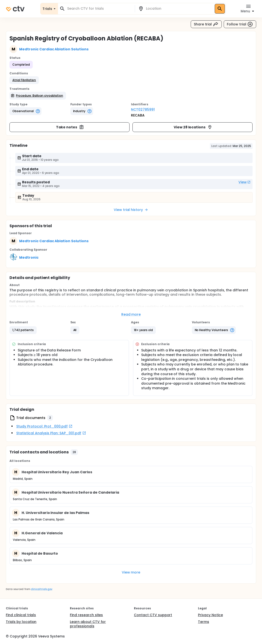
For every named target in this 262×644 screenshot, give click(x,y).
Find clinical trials (21, 615)
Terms (204, 622)
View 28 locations (193, 127)
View (245, 182)
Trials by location (21, 622)
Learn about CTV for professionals (88, 624)
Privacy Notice (210, 615)
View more (131, 572)
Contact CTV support (153, 615)
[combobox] (99, 9)
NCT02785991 (143, 109)
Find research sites (86, 615)
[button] (24, 80)
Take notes (70, 127)
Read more (131, 314)
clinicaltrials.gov (41, 589)
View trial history (131, 210)
